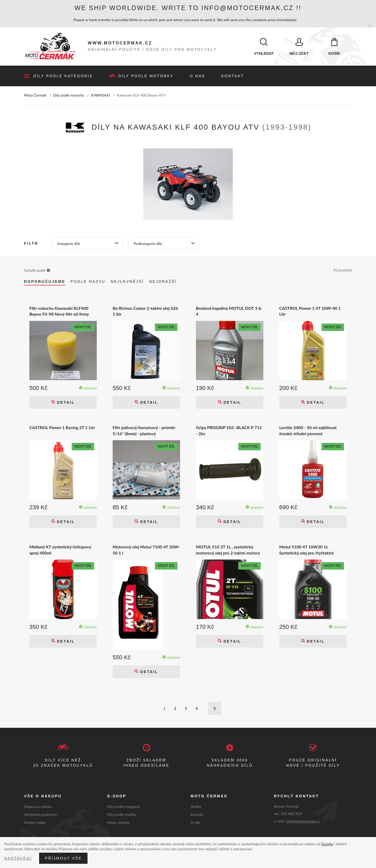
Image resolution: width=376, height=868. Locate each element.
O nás (198, 76)
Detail (65, 403)
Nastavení (18, 858)
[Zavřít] (370, 26)
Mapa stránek (118, 823)
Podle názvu (88, 282)
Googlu (327, 844)
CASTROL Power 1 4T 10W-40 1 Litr (310, 311)
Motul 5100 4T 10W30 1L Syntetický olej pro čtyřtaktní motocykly (306, 550)
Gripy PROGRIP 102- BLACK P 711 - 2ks (229, 431)
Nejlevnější (127, 282)
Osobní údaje (35, 823)
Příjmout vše (63, 858)
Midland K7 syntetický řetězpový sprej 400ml (60, 550)
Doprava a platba (38, 807)
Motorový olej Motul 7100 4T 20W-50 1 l (146, 550)
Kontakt (233, 76)
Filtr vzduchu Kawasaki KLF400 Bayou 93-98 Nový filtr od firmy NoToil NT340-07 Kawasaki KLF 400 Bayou (59, 312)
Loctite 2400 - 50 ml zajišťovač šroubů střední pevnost (308, 431)
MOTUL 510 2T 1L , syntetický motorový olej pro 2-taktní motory (228, 550)
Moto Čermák (35, 95)
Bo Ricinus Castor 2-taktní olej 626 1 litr (145, 311)
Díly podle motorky (146, 76)
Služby (196, 807)
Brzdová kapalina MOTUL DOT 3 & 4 (229, 311)
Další (215, 709)
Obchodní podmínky (41, 815)
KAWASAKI (101, 95)
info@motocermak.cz (303, 821)
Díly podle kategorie (63, 76)
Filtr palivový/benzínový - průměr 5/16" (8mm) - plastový (144, 431)
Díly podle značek (122, 815)
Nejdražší (163, 282)
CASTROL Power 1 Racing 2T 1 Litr (62, 428)
